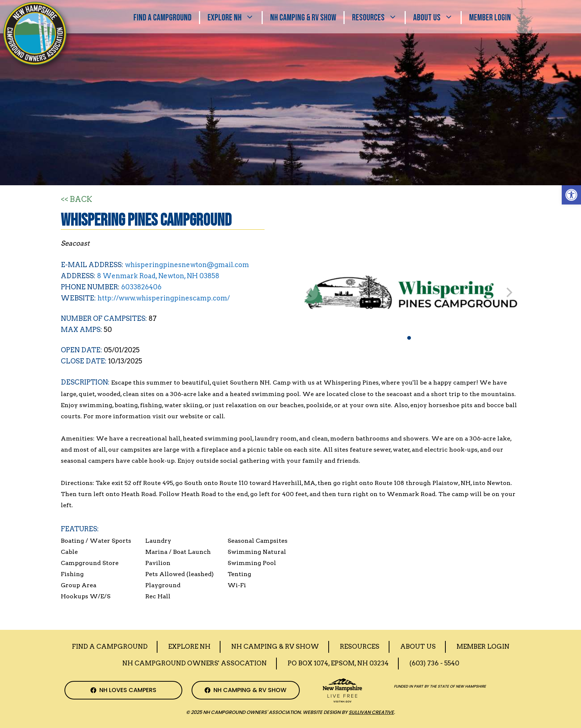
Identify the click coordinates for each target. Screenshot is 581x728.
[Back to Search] (77, 200)
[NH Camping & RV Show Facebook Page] (246, 690)
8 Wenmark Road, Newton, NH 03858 (158, 276)
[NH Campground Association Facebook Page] (123, 690)
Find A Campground (162, 18)
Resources (378, 18)
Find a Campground (110, 646)
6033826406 (141, 287)
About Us (437, 18)
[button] (571, 195)
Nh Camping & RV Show (303, 18)
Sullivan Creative (371, 712)
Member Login (490, 18)
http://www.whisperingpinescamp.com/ (164, 298)
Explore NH (235, 18)
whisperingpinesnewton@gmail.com (187, 265)
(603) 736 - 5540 (434, 663)
